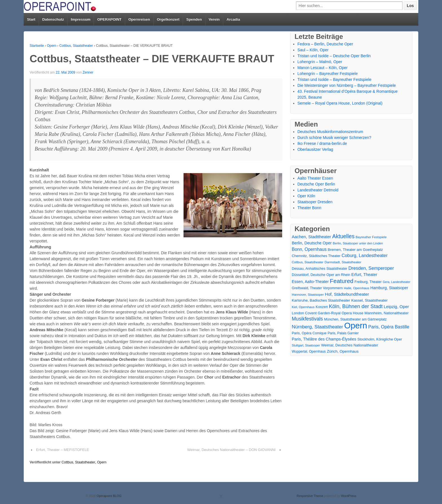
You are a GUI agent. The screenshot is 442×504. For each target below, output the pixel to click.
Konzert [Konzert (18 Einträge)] (322, 307)
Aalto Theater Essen (315, 178)
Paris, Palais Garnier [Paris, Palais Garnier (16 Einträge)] (343, 333)
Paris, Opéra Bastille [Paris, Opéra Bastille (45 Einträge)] (389, 327)
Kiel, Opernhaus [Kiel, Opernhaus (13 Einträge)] (303, 307)
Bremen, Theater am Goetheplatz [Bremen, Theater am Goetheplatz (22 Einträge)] (355, 250)
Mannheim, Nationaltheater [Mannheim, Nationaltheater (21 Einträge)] (386, 313)
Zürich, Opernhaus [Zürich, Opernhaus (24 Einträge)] (342, 351)
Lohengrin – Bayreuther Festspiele (328, 74)
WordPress (349, 496)
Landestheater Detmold (318, 190)
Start (31, 19)
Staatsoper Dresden (315, 202)
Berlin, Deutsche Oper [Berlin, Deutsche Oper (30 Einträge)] (312, 243)
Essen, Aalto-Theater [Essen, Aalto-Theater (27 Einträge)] (310, 282)
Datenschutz (53, 19)
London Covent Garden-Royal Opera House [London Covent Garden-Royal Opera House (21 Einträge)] (328, 313)
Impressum (80, 19)
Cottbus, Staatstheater (76, 46)
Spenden (194, 19)
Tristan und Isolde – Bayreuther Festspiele (334, 79)
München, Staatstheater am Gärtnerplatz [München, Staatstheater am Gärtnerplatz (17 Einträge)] (355, 319)
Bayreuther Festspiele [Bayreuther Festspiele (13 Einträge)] (371, 237)
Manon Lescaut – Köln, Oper (322, 68)
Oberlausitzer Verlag (315, 149)
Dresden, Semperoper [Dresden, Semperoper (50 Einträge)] (371, 268)
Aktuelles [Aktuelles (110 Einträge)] (343, 236)
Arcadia (233, 19)
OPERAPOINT (109, 19)
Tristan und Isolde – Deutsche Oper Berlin (334, 56)
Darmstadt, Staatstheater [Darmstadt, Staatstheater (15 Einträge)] (343, 262)
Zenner (88, 72)
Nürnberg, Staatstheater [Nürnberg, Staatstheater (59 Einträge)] (317, 327)
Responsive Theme (310, 496)
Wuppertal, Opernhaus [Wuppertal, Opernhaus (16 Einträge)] (309, 352)
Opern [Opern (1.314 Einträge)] (356, 325)
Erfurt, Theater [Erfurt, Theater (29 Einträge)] (364, 275)
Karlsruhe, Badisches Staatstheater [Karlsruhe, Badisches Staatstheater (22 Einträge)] (321, 300)
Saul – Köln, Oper (313, 50)
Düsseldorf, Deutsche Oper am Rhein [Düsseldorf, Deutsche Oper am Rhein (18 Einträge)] (321, 275)
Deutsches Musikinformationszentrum (330, 132)
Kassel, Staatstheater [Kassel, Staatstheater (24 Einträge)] (369, 300)
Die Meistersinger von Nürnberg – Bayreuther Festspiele (347, 85)
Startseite (37, 46)
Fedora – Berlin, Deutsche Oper (325, 44)
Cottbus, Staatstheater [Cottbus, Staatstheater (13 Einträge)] (308, 262)
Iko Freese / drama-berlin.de (322, 143)
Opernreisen (139, 19)
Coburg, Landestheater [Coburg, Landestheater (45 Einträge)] (365, 256)
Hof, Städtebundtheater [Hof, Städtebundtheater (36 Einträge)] (347, 294)
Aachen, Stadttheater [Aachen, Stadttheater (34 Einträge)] (311, 237)
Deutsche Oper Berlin (316, 184)
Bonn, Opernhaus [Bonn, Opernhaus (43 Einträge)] (309, 249)
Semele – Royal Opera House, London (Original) (340, 103)
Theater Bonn (309, 208)
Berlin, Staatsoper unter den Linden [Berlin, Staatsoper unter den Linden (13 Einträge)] (358, 243)
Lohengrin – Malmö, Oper (320, 62)
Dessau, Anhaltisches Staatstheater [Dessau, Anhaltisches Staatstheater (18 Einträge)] (320, 269)
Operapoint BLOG (109, 496)
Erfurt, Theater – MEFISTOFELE (63, 450)
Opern (51, 46)
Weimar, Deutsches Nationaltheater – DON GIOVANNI (231, 450)
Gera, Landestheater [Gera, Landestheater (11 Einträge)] (397, 282)
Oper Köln (306, 196)
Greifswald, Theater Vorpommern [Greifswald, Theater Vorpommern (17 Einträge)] (317, 288)
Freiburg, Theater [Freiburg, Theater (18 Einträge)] (368, 282)
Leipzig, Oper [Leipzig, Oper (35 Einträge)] (396, 307)
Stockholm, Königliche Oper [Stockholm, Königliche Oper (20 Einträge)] (380, 339)
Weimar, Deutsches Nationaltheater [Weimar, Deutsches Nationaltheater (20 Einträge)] (350, 345)
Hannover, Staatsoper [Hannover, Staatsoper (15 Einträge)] (308, 294)
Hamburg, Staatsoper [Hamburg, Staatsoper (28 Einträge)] (389, 288)
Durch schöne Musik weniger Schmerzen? (334, 138)
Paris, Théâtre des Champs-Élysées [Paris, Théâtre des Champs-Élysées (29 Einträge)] (324, 339)
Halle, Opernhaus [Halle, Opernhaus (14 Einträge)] (357, 288)
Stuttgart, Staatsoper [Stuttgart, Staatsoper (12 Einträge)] (306, 345)
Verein (214, 19)
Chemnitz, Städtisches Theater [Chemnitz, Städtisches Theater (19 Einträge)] (316, 256)
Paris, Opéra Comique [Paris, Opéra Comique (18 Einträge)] (309, 333)
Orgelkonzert (168, 19)
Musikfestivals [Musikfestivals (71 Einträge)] (307, 319)
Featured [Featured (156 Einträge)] (342, 281)
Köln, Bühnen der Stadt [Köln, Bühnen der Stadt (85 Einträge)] (356, 306)
